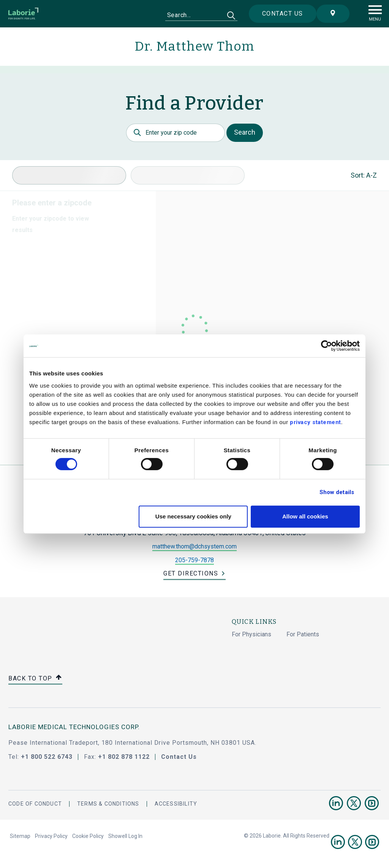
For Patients (303, 634)
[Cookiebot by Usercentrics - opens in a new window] (327, 346)
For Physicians (251, 634)
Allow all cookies (305, 516)
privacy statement (315, 422)
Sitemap (20, 836)
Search (245, 132)
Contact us (283, 14)
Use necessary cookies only (193, 516)
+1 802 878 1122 (124, 757)
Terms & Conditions (108, 804)
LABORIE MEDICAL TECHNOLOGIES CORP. (74, 727)
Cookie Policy (88, 836)
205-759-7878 (194, 560)
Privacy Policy (51, 836)
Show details (337, 492)
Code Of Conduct (35, 804)
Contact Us (179, 757)
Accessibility (176, 804)
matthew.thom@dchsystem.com (194, 546)
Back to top (35, 679)
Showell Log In (125, 836)
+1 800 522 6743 (47, 757)
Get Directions (191, 573)
